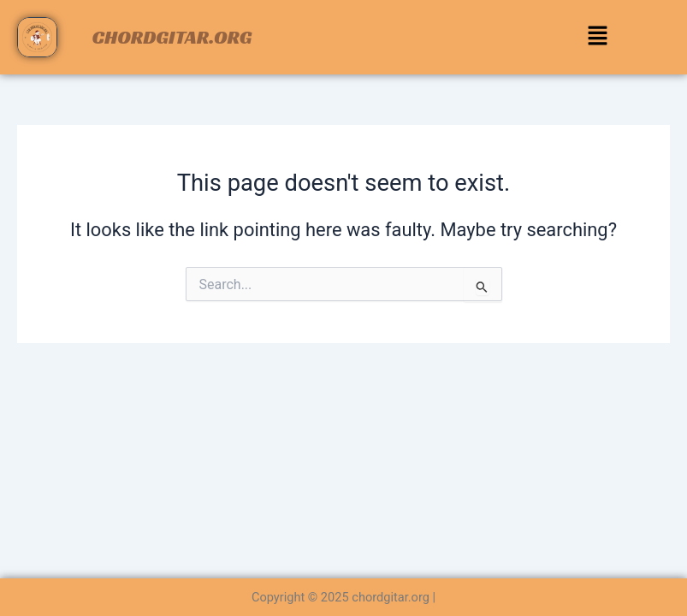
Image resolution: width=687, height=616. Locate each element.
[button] (597, 38)
